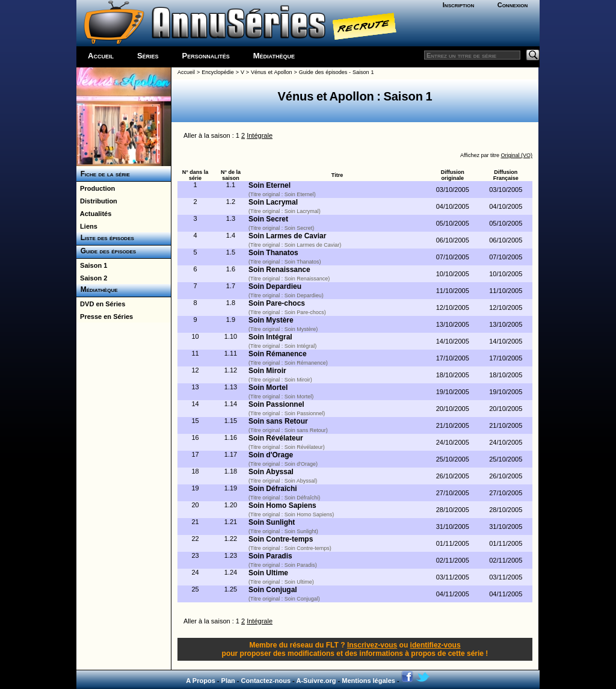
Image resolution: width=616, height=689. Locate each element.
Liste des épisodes (105, 238)
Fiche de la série (103, 174)
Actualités (94, 214)
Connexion (513, 5)
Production (96, 188)
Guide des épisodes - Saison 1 (337, 72)
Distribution (97, 201)
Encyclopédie (218, 72)
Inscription (458, 5)
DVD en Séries (101, 304)
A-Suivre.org (316, 681)
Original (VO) (516, 155)
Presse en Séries (105, 317)
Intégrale (260, 135)
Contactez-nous (266, 681)
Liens (87, 226)
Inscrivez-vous (372, 645)
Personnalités (206, 56)
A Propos (201, 681)
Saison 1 (92, 265)
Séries (148, 56)
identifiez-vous (436, 645)
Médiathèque (274, 56)
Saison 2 (92, 278)
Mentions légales (368, 681)
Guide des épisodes (106, 251)
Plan (228, 681)
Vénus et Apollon (271, 72)
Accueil (101, 56)
